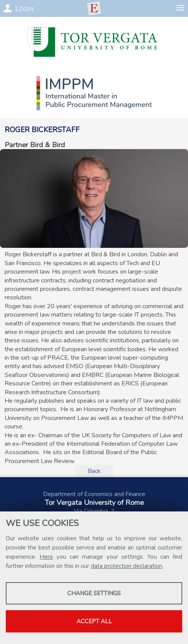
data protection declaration (126, 566)
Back (94, 471)
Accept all (94, 621)
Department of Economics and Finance (94, 494)
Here (46, 557)
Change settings (94, 593)
